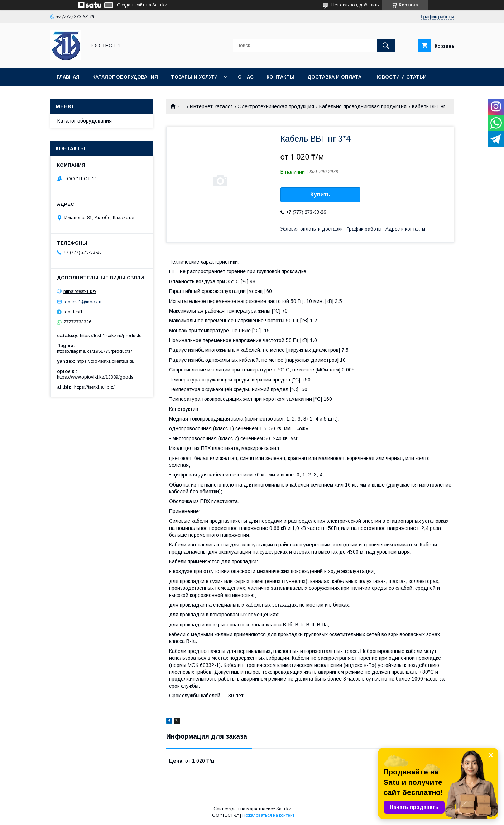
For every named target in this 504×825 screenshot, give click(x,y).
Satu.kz (284, 809)
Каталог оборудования (125, 77)
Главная (68, 77)
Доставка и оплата (334, 77)
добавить (369, 5)
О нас (246, 77)
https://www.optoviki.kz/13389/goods (95, 377)
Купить (320, 195)
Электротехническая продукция (276, 106)
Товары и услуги (194, 77)
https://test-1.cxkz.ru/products (111, 335)
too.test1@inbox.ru (83, 302)
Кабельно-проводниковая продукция (363, 106)
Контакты (280, 77)
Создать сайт (131, 5)
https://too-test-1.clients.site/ (106, 361)
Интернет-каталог (211, 106)
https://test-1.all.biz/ (94, 387)
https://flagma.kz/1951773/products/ (95, 351)
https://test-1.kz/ (80, 291)
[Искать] (386, 46)
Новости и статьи (400, 77)
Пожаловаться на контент (268, 815)
